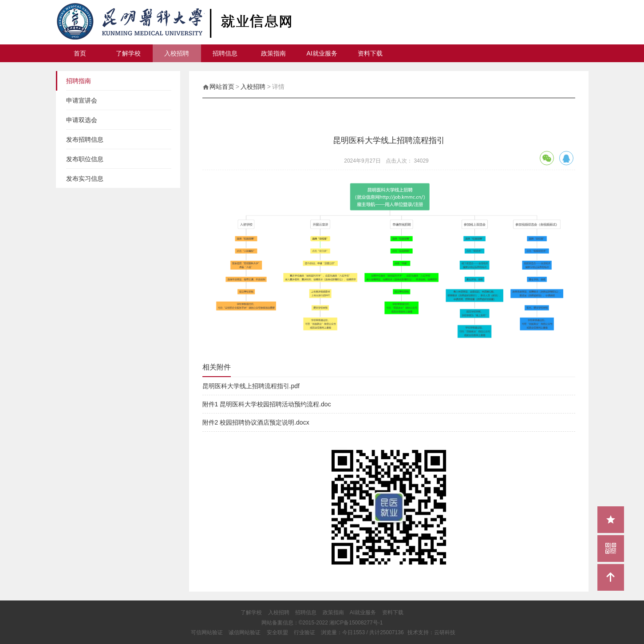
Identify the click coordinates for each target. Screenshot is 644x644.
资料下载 (370, 53)
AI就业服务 (322, 53)
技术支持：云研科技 (431, 632)
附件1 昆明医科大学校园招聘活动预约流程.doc (267, 404)
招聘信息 (225, 53)
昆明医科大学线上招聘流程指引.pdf (251, 386)
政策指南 (273, 53)
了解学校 (128, 53)
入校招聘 (177, 53)
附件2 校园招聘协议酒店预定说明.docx (256, 422)
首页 (80, 53)
